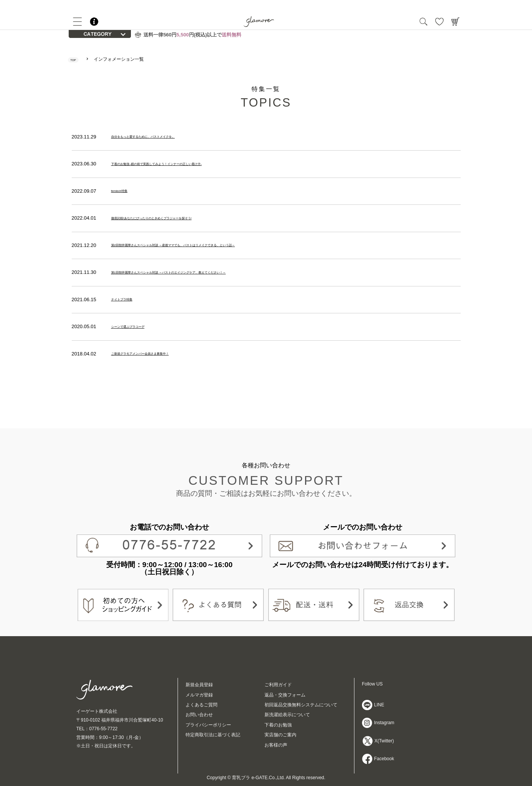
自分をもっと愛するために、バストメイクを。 (163, 137)
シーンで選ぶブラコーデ (138, 327)
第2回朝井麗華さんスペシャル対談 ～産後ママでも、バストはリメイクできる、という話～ (212, 245)
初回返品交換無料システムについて (301, 705)
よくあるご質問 (201, 705)
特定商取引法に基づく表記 (213, 735)
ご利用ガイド (278, 685)
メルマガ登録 (199, 695)
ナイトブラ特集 (128, 299)
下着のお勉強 (278, 725)
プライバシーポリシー (208, 725)
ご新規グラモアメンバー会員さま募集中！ (158, 354)
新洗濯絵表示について (287, 715)
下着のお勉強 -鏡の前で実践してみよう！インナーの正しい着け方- (185, 164)
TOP (77, 59)
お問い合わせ (199, 715)
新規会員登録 (199, 685)
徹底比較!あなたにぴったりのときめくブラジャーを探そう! (177, 218)
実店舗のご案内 (280, 735)
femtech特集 (125, 191)
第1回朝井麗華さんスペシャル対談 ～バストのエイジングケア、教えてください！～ (205, 272)
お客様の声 (276, 745)
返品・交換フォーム (285, 695)
